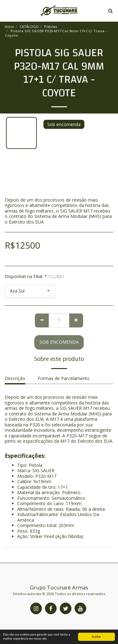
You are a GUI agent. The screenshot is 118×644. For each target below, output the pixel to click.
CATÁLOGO (29, 26)
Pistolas (51, 26)
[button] (7, 11)
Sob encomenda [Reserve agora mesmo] (59, 342)
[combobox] (30, 291)
